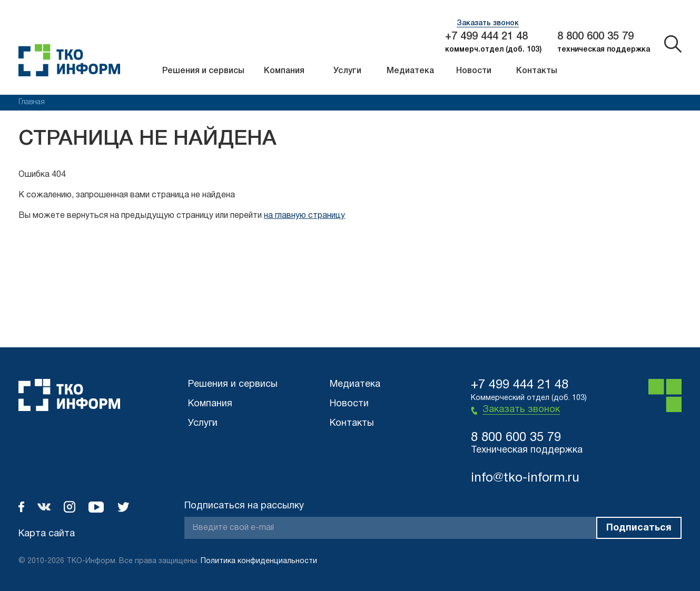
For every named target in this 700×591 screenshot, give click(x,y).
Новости (474, 71)
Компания (284, 71)
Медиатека (410, 71)
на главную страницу (304, 216)
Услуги (347, 71)
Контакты (537, 71)
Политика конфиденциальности (259, 561)
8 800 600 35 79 (595, 37)
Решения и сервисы (203, 71)
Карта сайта (47, 534)
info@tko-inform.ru (525, 478)
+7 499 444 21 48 (486, 37)
